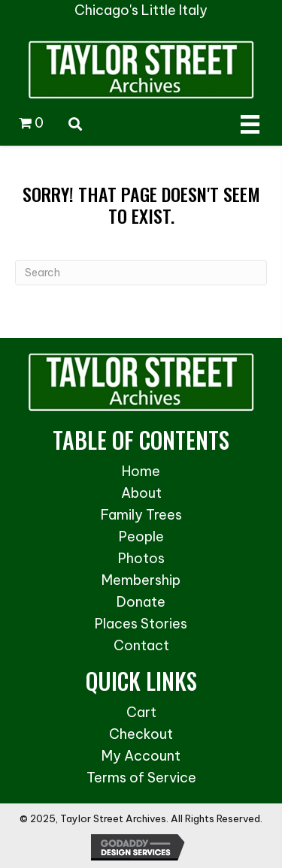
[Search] (141, 273)
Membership (141, 580)
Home (141, 471)
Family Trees (141, 515)
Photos (141, 558)
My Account (141, 756)
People (141, 536)
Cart (141, 712)
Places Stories (141, 624)
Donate (141, 602)
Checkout (141, 734)
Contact (141, 645)
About (141, 493)
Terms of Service (141, 778)
